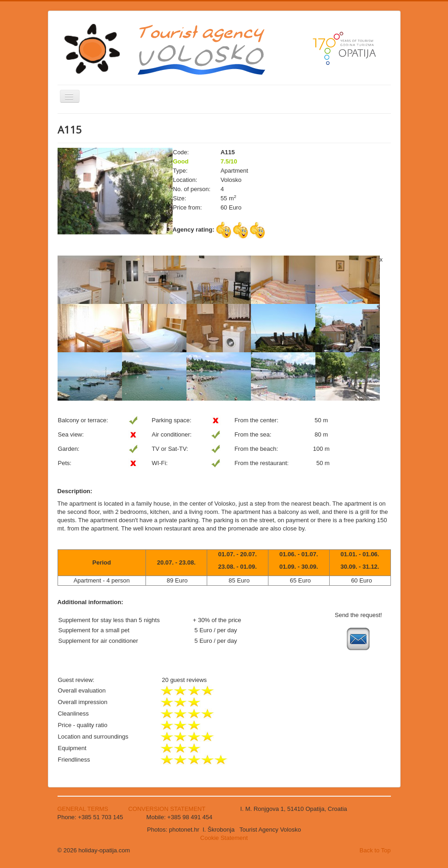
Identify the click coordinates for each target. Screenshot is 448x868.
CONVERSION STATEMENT (167, 809)
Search (58, 222)
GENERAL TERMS (84, 809)
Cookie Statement (224, 838)
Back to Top (375, 850)
